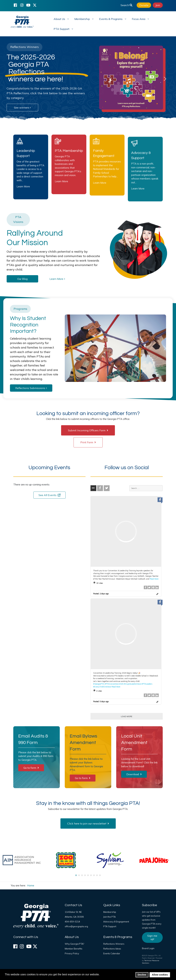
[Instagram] (22, 5)
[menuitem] (61, 19)
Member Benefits (74, 949)
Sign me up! (152, 937)
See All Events (49, 495)
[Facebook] (15, 5)
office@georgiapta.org (76, 926)
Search (126, 5)
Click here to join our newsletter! (88, 823)
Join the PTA (110, 917)
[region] (88, 79)
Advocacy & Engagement (116, 922)
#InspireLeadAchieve (132, 684)
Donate (144, 5)
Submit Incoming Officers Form (88, 430)
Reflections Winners (114, 944)
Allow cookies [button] (160, 975)
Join (158, 5)
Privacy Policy (72, 953)
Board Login (148, 948)
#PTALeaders (147, 684)
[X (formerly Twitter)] (35, 5)
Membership (110, 912)
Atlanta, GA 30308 (74, 917)
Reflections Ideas (112, 949)
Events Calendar (112, 953)
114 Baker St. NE (73, 912)
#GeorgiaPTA (99, 684)
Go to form (31, 768)
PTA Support (110, 926)
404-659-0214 (72, 922)
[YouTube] (28, 5)
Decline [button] (142, 975)
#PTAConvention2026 (114, 684)
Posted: (101, 594)
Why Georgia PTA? (74, 944)
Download (134, 774)
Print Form (88, 442)
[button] (11, 79)
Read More (154, 579)
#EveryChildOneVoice (102, 687)
